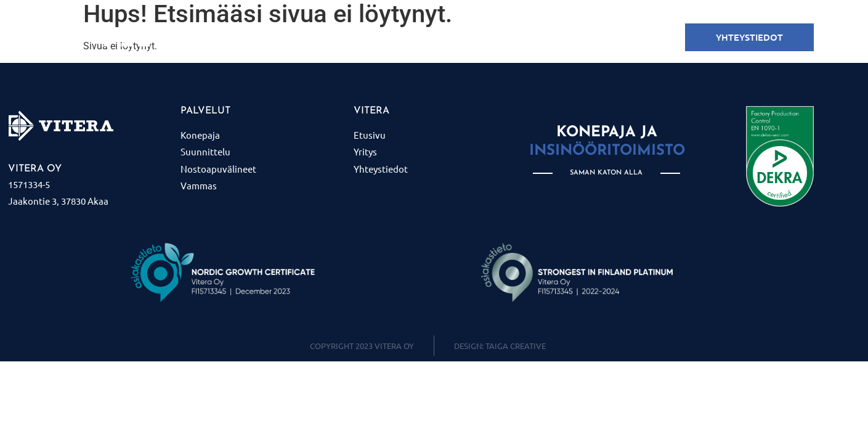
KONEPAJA (320, 38)
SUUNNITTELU (394, 38)
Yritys (573, 38)
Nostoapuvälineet (491, 38)
